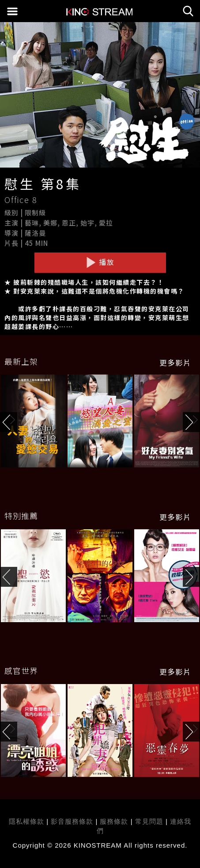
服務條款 (115, 821)
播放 (100, 262)
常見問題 (149, 821)
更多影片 (175, 363)
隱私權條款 (26, 821)
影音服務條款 (72, 821)
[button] (191, 422)
